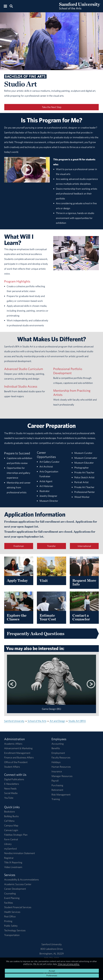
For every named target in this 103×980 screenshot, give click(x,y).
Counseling (10, 893)
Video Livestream (13, 867)
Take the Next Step (52, 107)
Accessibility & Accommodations (21, 879)
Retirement (57, 790)
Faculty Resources (61, 757)
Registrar (9, 858)
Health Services (12, 912)
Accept (52, 971)
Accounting (58, 744)
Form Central (11, 839)
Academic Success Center (18, 884)
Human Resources (61, 767)
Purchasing (57, 785)
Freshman (19, 546)
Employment (58, 753)
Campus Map (11, 825)
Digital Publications (14, 779)
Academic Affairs (13, 744)
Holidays (56, 762)
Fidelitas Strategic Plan (16, 835)
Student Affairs (12, 767)
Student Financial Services (18, 907)
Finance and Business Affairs (19, 757)
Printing (8, 921)
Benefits (56, 748)
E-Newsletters (12, 784)
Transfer (51, 546)
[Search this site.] (11, 6)
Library (8, 844)
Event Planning (12, 898)
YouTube (9, 798)
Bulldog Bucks (11, 816)
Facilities (9, 903)
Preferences (52, 975)
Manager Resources (62, 776)
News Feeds (10, 788)
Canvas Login (11, 830)
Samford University (14, 721)
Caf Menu (9, 821)
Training (56, 799)
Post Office (10, 916)
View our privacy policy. (69, 964)
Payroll (55, 781)
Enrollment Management (17, 753)
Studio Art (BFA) (77, 721)
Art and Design (57, 721)
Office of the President (16, 762)
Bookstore (9, 812)
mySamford (10, 849)
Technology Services (15, 930)
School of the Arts (37, 721)
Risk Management (61, 795)
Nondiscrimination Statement (20, 853)
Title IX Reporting (13, 862)
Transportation (12, 935)
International (84, 546)
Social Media (11, 793)
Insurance (57, 771)
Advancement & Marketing (18, 748)
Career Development (15, 889)
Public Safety (11, 926)
